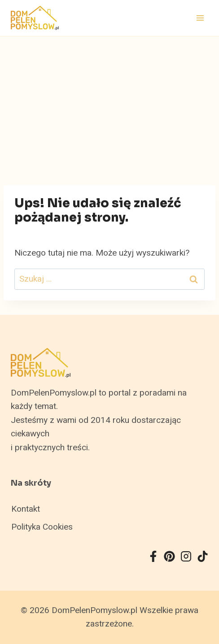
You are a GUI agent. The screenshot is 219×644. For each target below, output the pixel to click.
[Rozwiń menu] (200, 18)
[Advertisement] (109, 104)
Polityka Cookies (42, 527)
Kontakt (26, 509)
